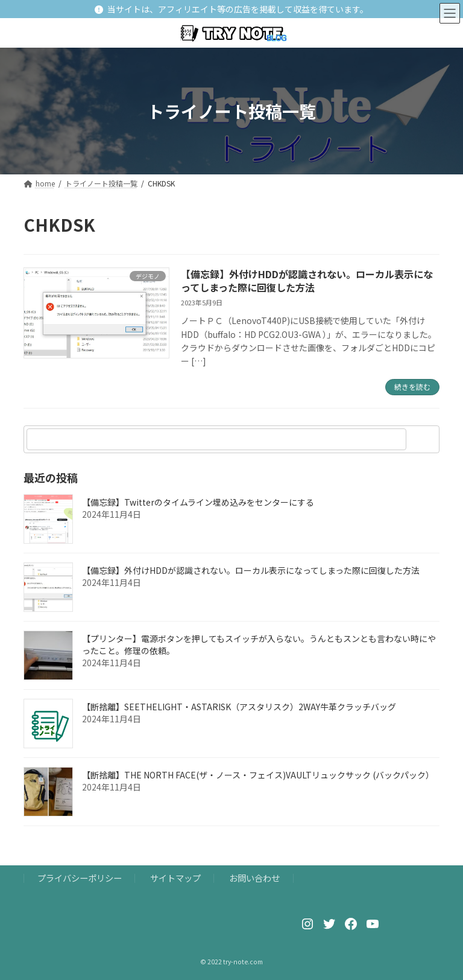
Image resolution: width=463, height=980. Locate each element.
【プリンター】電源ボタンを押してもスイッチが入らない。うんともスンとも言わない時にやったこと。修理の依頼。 (259, 644)
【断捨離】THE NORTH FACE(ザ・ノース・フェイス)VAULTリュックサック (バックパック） (258, 775)
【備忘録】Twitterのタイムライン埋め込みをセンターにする (198, 502)
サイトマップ (175, 878)
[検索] (424, 439)
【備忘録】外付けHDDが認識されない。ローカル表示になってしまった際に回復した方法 (307, 281)
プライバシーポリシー (80, 878)
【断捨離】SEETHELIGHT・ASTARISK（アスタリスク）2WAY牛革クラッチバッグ (239, 707)
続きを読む (412, 387)
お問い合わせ (254, 878)
